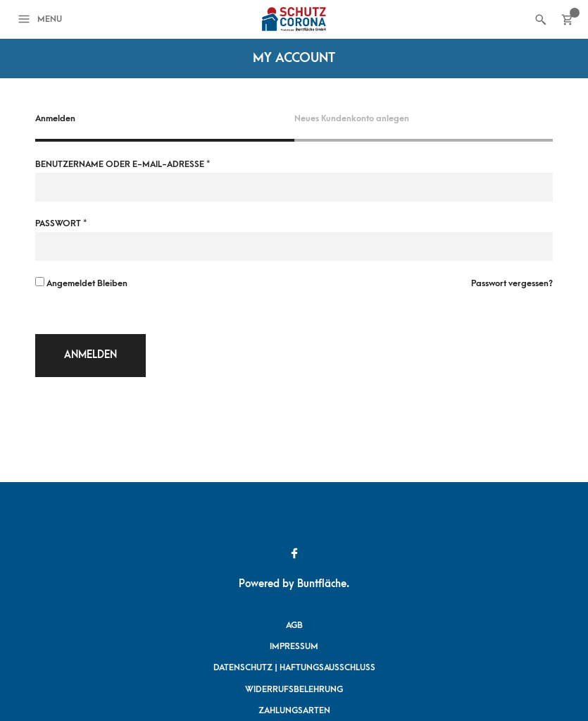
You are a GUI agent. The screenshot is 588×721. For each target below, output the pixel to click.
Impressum (294, 646)
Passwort (61, 223)
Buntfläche (322, 584)
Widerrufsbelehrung (294, 689)
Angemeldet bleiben (81, 283)
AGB (294, 625)
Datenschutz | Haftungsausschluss (294, 667)
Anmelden (90, 355)
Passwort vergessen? (512, 283)
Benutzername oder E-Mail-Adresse (123, 164)
